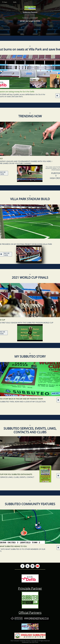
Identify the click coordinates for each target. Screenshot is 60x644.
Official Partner (29, 613)
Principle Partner (30, 588)
